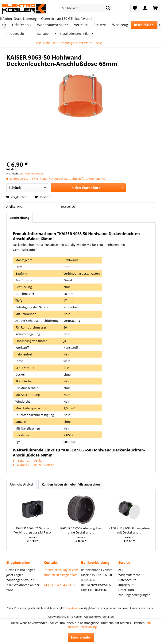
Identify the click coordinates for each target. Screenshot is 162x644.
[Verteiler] (81, 25)
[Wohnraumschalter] (53, 25)
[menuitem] (86, 8)
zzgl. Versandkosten (31, 174)
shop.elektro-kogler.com (61, 575)
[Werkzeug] (120, 25)
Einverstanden (81, 637)
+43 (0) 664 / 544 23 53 (59, 585)
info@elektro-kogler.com (61, 570)
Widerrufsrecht (129, 575)
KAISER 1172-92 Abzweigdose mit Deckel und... (129, 530)
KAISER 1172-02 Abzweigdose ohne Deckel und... (81, 530)
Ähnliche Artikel (21, 484)
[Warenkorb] (155, 8)
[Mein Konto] (145, 8)
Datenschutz (127, 580)
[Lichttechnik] (22, 25)
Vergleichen (17, 197)
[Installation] (144, 25)
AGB (121, 570)
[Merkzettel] (135, 8)
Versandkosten (72, 608)
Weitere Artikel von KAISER (34, 465)
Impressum (126, 585)
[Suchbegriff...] (86, 8)
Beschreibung (20, 218)
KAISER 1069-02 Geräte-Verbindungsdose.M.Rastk (33, 530)
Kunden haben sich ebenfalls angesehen (71, 484)
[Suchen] (108, 8)
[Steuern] (100, 25)
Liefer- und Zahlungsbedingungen (134, 592)
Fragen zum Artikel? (29, 461)
